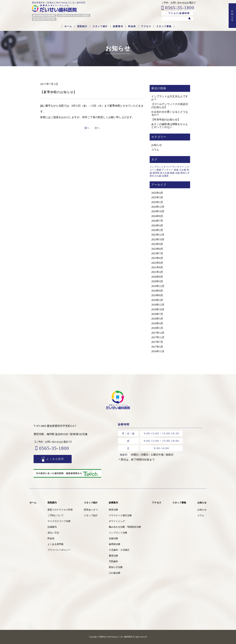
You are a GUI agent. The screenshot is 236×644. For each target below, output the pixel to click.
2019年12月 (158, 286)
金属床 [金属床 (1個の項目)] (165, 176)
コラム (155, 150)
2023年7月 (157, 253)
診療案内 (118, 26)
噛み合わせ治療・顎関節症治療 (125, 527)
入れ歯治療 (115, 573)
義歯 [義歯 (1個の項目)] (172, 173)
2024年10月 (158, 211)
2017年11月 (158, 337)
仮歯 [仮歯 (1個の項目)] (176, 170)
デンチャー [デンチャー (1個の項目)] (167, 170)
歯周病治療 (115, 544)
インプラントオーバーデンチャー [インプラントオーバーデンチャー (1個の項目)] (167, 167)
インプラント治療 (118, 533)
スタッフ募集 (164, 26)
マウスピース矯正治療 (120, 515)
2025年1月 (157, 202)
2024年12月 (158, 207)
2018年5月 (157, 319)
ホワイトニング (117, 521)
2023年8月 (157, 249)
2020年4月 (157, 281)
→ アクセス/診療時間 (177, 13)
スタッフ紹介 (100, 26)
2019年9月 (157, 291)
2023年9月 (157, 244)
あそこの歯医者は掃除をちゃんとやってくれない (170, 126)
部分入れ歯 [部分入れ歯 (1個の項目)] (155, 176)
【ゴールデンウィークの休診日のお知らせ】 (170, 106)
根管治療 (113, 510)
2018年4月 (157, 323)
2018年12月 (158, 305)
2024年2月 (157, 230)
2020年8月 (157, 277)
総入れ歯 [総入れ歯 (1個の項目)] (165, 173)
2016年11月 (158, 351)
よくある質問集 (56, 544)
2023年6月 (157, 258)
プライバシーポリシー (59, 550)
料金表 (132, 26)
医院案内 (52, 503)
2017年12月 (158, 333)
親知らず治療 (116, 567)
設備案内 (52, 527)
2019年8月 (157, 295)
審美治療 (113, 556)
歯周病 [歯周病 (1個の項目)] (156, 173)
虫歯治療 (113, 538)
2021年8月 (157, 267)
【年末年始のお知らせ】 (166, 120)
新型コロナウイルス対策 (60, 510)
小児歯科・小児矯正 (119, 550)
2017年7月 (157, 342)
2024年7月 (157, 221)
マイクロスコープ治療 (59, 521)
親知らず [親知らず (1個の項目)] (185, 173)
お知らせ (157, 145)
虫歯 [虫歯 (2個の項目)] (177, 173)
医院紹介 (82, 26)
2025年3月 (157, 197)
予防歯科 (113, 561)
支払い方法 (53, 533)
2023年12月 (158, 235)
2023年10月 (158, 239)
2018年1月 (157, 328)
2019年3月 (157, 300)
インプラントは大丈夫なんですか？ (170, 98)
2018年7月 (157, 314)
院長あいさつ (91, 510)
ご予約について (56, 515)
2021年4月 (157, 272)
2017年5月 (157, 347)
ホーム (68, 26)
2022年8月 (157, 263)
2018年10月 (158, 309)
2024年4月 (157, 225)
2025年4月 (157, 193)
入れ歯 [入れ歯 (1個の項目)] (183, 170)
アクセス (146, 26)
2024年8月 (157, 216)
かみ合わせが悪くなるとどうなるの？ (170, 113)
